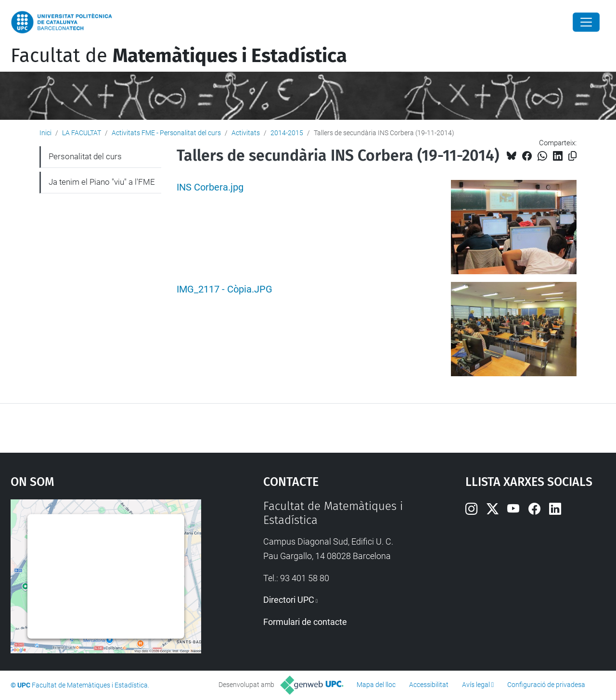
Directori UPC (289, 600)
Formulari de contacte (305, 622)
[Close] (586, 22)
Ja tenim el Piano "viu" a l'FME (102, 182)
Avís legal (476, 685)
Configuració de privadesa (546, 685)
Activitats (246, 133)
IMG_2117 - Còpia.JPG (225, 289)
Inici (45, 133)
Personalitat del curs (85, 156)
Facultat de (179, 56)
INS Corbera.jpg (210, 187)
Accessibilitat (429, 685)
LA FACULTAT (82, 133)
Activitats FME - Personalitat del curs (166, 133)
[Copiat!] (572, 156)
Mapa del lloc (376, 685)
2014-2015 (287, 133)
